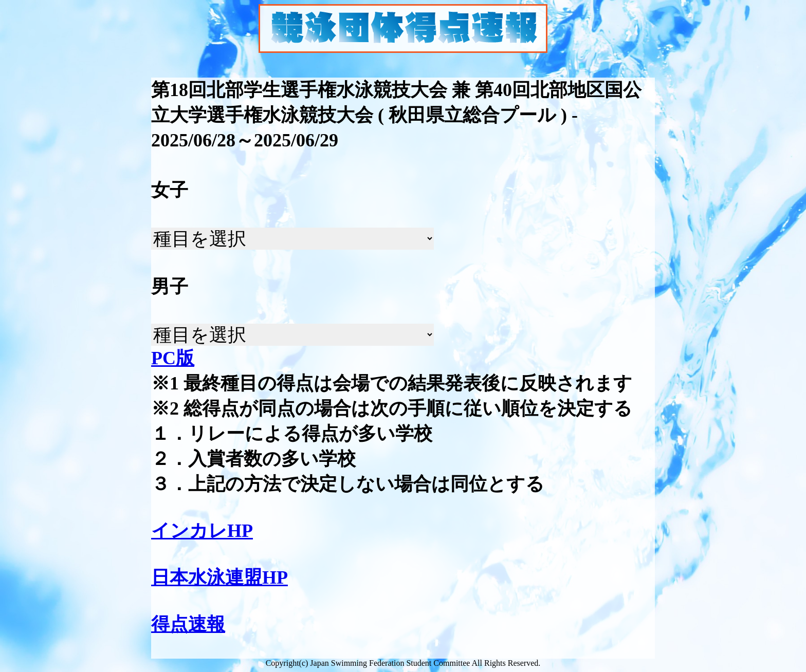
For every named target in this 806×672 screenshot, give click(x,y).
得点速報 (188, 624)
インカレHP (202, 531)
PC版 (173, 358)
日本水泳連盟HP (219, 577)
